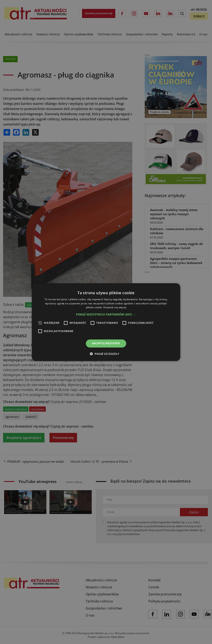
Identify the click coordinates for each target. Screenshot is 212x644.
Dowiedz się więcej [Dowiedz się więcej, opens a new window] (115, 307)
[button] (106, 314)
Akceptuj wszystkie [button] (106, 343)
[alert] (106, 322)
